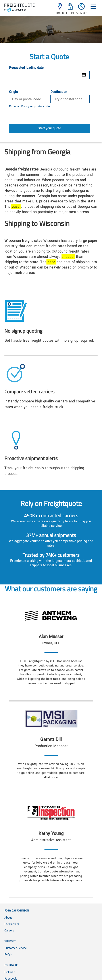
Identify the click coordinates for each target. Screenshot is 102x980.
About (8, 918)
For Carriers (12, 924)
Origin (13, 92)
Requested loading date (26, 68)
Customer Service (16, 948)
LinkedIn (10, 972)
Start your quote (49, 128)
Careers (9, 931)
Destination (59, 92)
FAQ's (8, 955)
